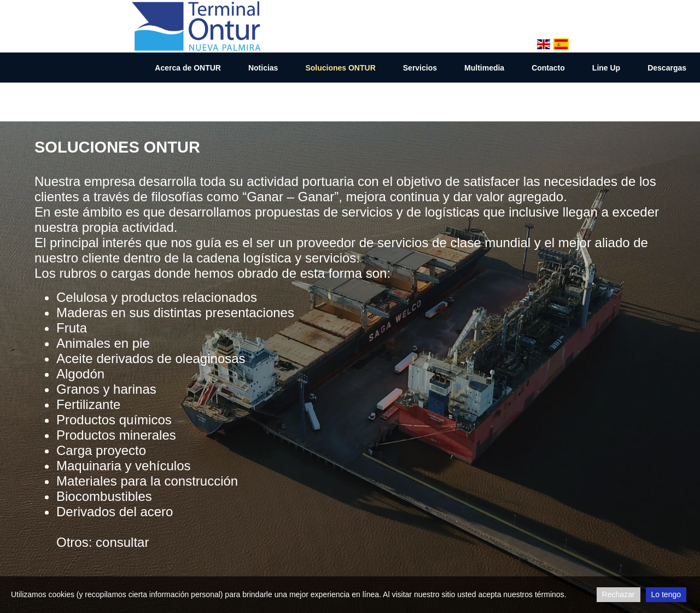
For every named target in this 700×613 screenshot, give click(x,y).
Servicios (420, 68)
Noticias (263, 68)
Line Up (606, 68)
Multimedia (484, 68)
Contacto (548, 68)
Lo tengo (666, 594)
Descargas (667, 68)
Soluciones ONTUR (340, 68)
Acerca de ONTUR (188, 68)
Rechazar (619, 594)
